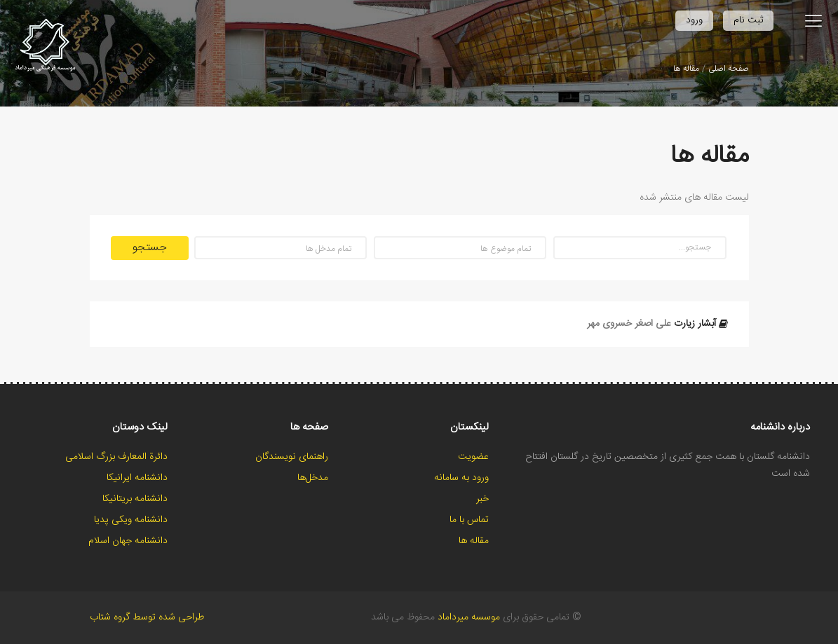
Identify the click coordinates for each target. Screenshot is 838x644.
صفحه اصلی (729, 69)
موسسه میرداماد (469, 617)
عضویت (473, 457)
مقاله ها (686, 69)
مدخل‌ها (313, 478)
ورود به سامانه (461, 478)
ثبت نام (748, 20)
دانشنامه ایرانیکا (137, 478)
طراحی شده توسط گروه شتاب (147, 617)
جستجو (150, 248)
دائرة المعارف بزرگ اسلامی (116, 457)
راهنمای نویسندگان (292, 457)
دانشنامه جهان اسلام (128, 541)
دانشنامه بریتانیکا (135, 499)
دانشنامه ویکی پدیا (131, 520)
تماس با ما (469, 520)
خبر (482, 499)
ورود (694, 20)
